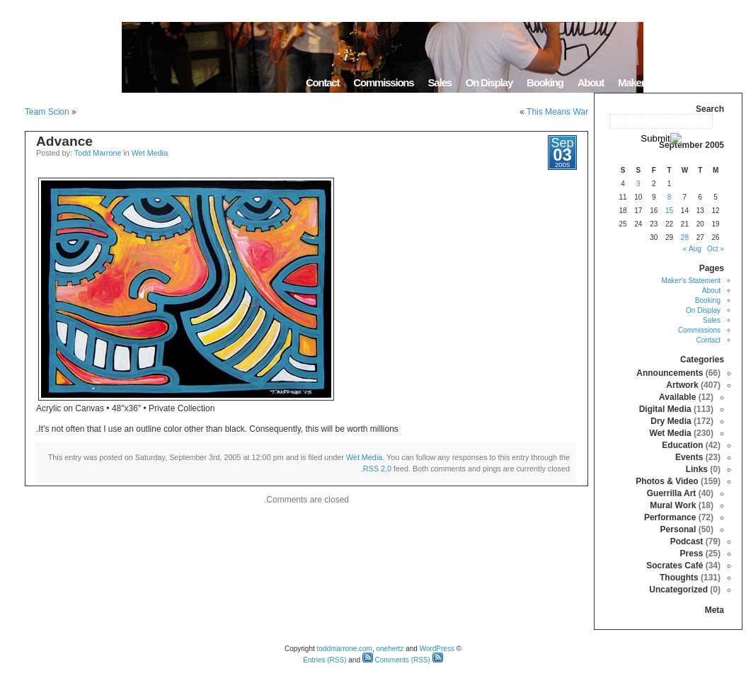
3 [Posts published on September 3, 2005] (638, 184)
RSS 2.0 (377, 469)
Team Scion (47, 112)
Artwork (682, 385)
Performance (670, 517)
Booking (545, 82)
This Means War (557, 112)
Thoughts (679, 578)
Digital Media (665, 409)
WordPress (437, 649)
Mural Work (673, 505)
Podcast (687, 541)
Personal (678, 529)
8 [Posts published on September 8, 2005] (670, 197)
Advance (64, 141)
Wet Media (150, 153)
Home (724, 82)
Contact (322, 82)
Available (677, 397)
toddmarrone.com (345, 649)
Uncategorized (678, 590)
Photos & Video (667, 481)
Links (697, 469)
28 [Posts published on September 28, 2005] (685, 237)
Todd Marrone (98, 153)
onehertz (390, 649)
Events (689, 457)
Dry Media (671, 421)
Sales (439, 82)
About (591, 82)
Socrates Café (675, 566)
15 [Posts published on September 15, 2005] (669, 211)
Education (682, 445)
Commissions (383, 82)
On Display (489, 82)
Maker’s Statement (658, 82)
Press (692, 553)
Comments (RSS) (396, 660)
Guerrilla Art (672, 493)
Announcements (670, 373)
